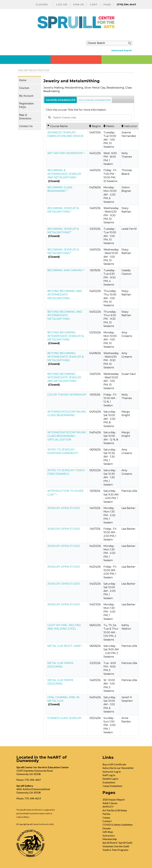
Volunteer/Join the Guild (116, 846)
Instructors (109, 835)
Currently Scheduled (60, 100)
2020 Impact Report (114, 799)
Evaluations (109, 782)
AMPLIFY (108, 807)
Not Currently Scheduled (95, 100)
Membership (110, 839)
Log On (62, 4)
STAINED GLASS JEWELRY (65, 718)
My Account (26, 96)
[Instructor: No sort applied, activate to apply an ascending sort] (129, 126)
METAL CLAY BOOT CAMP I (65, 646)
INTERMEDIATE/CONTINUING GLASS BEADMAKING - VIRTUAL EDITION (67, 436)
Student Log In (110, 779)
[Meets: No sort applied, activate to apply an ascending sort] (111, 126)
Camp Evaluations (112, 786)
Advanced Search (122, 51)
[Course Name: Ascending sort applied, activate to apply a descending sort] (67, 126)
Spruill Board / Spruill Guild (117, 843)
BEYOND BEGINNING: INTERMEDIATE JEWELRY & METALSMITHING (66, 336)
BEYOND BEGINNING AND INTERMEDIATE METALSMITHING (65, 295)
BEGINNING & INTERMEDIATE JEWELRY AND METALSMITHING (64, 174)
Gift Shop (108, 832)
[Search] (129, 43)
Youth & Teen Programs (115, 850)
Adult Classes (110, 803)
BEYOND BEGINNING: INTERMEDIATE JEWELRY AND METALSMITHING (64, 378)
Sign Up (79, 4)
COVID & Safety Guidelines (118, 825)
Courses (24, 88)
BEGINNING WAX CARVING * (66, 270)
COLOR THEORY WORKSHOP (67, 395)
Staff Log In (109, 775)
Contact (107, 821)
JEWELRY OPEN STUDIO (64, 508)
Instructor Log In (112, 772)
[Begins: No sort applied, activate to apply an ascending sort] (95, 126)
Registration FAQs (26, 105)
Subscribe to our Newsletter (118, 768)
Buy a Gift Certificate (114, 764)
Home (23, 80)
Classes (42, 4)
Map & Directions (25, 117)
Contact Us (26, 126)
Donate (107, 828)
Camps (106, 817)
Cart (94, 4)
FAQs (107, 4)
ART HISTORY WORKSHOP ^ (66, 153)
